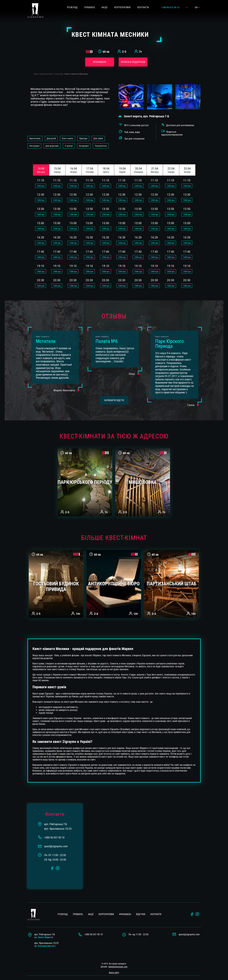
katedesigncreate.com (118, 959)
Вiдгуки (141, 907)
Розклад (58, 67)
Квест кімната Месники (76, 67)
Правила (78, 907)
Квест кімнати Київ (43, 67)
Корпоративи (106, 907)
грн (41, 179)
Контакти (156, 907)
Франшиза (125, 907)
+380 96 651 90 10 (94, 927)
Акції (91, 907)
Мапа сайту (114, 965)
